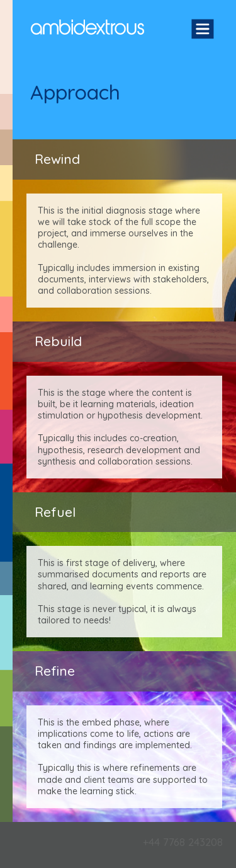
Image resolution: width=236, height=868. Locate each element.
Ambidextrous (87, 27)
